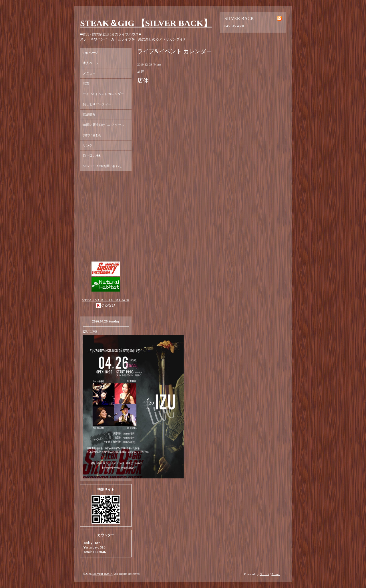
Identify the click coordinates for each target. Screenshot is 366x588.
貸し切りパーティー (97, 104)
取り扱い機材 (92, 156)
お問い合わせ (92, 135)
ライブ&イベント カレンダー (103, 94)
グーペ (264, 574)
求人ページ (91, 63)
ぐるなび (108, 305)
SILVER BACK (103, 574)
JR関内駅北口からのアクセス (104, 125)
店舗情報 (89, 114)
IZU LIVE (90, 332)
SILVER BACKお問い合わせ (103, 166)
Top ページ (90, 53)
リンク (88, 145)
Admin (276, 574)
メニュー (89, 73)
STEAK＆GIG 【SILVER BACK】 (146, 23)
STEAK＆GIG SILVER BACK (106, 300)
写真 (86, 84)
